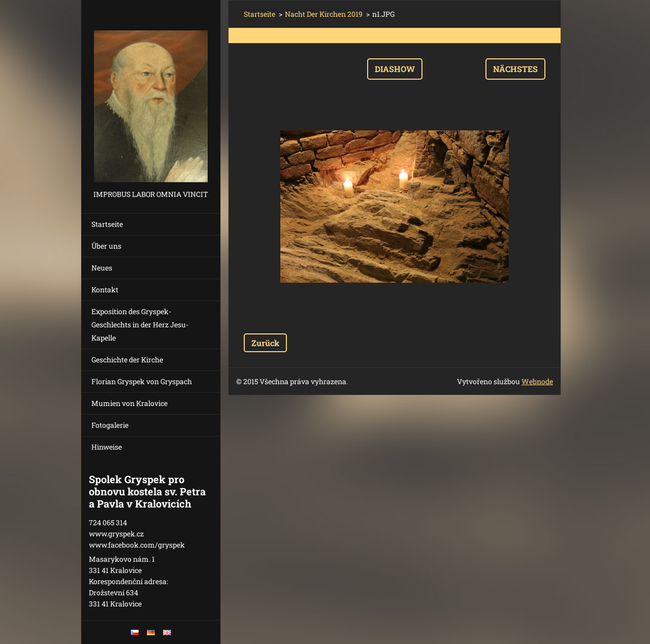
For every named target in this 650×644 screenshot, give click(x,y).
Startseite (107, 224)
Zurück (265, 343)
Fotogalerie (110, 425)
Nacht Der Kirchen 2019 (324, 14)
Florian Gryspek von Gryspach (142, 381)
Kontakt (105, 290)
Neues (102, 268)
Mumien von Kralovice (129, 403)
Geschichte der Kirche (127, 360)
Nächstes (515, 69)
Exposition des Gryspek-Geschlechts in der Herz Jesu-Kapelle (140, 325)
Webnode (537, 381)
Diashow (395, 69)
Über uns (106, 246)
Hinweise (107, 447)
